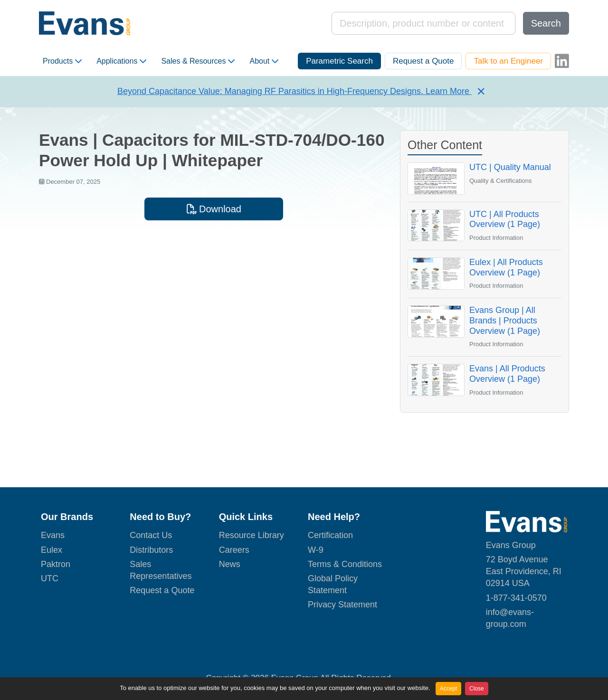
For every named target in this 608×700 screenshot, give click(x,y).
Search (546, 23)
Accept (449, 689)
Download (214, 209)
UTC (50, 578)
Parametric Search (339, 61)
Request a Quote (423, 61)
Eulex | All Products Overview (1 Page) (506, 267)
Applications (121, 61)
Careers (234, 550)
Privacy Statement (342, 605)
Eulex (52, 550)
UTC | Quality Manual (510, 167)
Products (62, 61)
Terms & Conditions (345, 564)
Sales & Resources (198, 61)
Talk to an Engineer (508, 61)
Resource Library (252, 535)
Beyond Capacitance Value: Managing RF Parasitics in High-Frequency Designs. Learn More (294, 91)
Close (477, 689)
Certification (330, 535)
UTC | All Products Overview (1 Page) (505, 219)
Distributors (151, 550)
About (264, 61)
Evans (53, 535)
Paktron (56, 564)
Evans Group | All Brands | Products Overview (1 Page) (505, 320)
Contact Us (151, 535)
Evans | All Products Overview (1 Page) (507, 374)
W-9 (316, 550)
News (230, 564)
